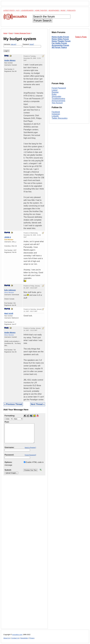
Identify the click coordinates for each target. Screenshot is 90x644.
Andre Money (10, 60)
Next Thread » (38, 404)
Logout (55, 90)
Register (55, 92)
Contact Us (15, 638)
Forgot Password (59, 88)
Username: (13, 46)
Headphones (54, 10)
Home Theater (41, 10)
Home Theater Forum (61, 41)
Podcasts (71, 10)
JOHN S (8, 237)
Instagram (56, 114)
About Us (7, 638)
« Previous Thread (13, 404)
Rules (54, 94)
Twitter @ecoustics (60, 118)
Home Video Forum (60, 39)
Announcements (58, 101)
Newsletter (24, 638)
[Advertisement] (24, 554)
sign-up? (14, 44)
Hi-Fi (18, 10)
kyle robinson (10, 290)
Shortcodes (56, 96)
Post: (7, 422)
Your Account (57, 103)
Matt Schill (9, 313)
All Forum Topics (59, 47)
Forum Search (43, 21)
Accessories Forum (60, 45)
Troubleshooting (58, 99)
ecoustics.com (17, 635)
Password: (32, 46)
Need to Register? (30, 448)
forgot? (32, 44)
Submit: (8, 470)
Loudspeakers (27, 10)
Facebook (56, 112)
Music (63, 10)
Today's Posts (81, 37)
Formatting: (10, 416)
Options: (8, 462)
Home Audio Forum (60, 37)
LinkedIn (55, 116)
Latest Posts (9, 10)
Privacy (32, 638)
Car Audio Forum (59, 43)
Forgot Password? (30, 455)
